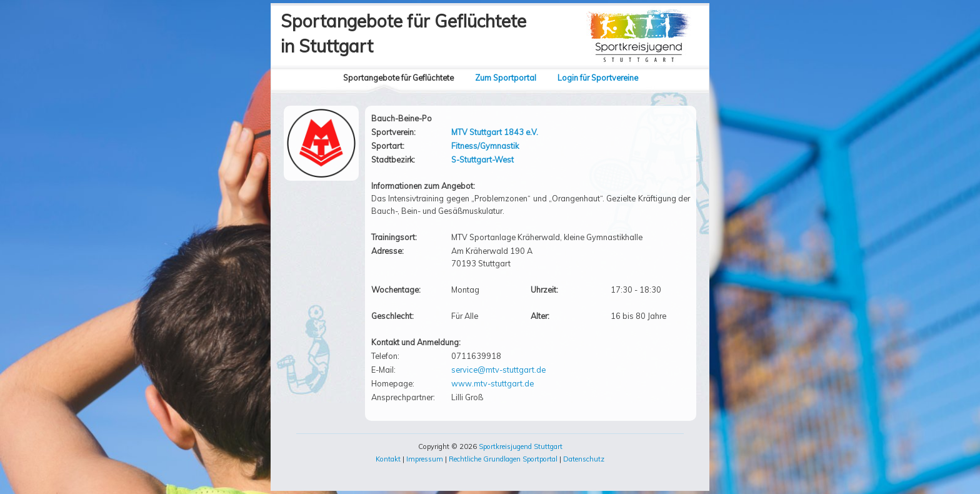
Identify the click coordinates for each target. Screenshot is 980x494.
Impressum (425, 459)
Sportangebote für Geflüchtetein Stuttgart (403, 33)
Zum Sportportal (506, 78)
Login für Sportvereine (598, 78)
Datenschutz (584, 459)
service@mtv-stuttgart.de (498, 370)
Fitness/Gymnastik (485, 146)
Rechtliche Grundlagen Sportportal (503, 459)
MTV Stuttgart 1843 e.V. (495, 132)
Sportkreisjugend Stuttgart (521, 446)
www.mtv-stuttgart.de (492, 383)
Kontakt (388, 459)
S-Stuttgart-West (482, 159)
